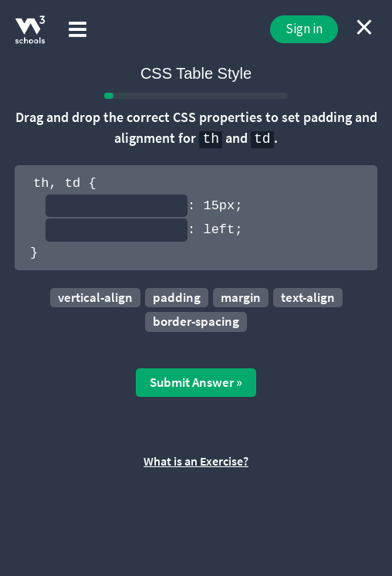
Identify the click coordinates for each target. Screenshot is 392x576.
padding (177, 297)
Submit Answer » (196, 382)
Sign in (304, 29)
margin (241, 297)
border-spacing (196, 321)
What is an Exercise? (196, 461)
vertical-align (95, 297)
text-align (308, 297)
